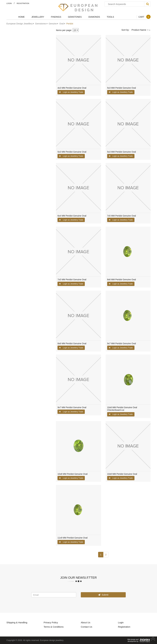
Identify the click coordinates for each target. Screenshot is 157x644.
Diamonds (94, 17)
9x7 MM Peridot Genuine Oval (122, 344)
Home (21, 17)
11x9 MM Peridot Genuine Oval (72, 538)
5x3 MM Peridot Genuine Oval (122, 88)
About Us (86, 622)
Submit (103, 595)
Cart (144, 17)
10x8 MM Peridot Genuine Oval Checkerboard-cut (122, 409)
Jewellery (38, 17)
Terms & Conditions (54, 627)
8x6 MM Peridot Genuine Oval (122, 280)
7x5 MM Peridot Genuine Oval (122, 216)
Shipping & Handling (17, 622)
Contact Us (86, 627)
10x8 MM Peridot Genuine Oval (72, 474)
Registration (23, 3)
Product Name (141, 30)
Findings (56, 17)
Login (9, 3)
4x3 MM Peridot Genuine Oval (72, 88)
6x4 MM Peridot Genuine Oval (72, 216)
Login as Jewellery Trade (71, 92)
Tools (110, 17)
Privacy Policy (51, 622)
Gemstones (75, 17)
